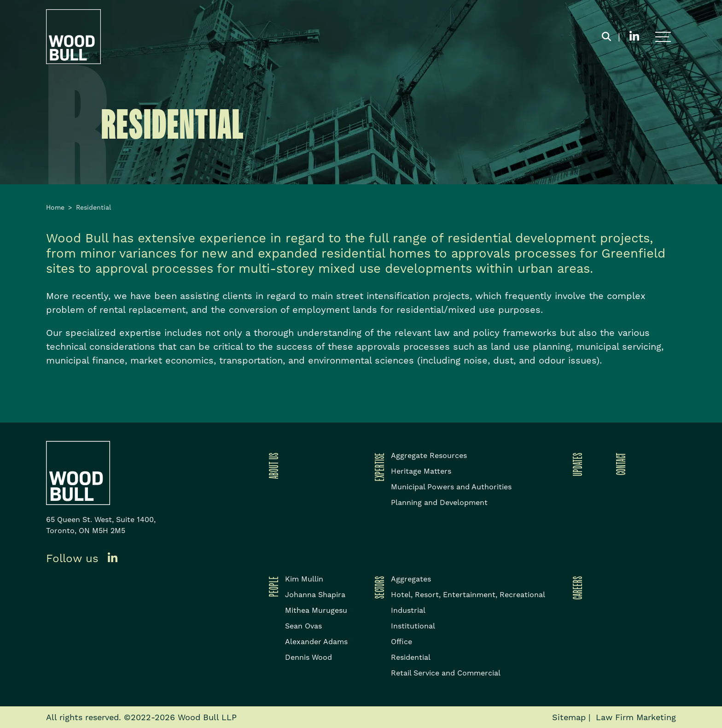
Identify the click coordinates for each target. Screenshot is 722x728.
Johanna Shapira (315, 595)
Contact (619, 464)
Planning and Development (439, 502)
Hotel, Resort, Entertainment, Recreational (468, 595)
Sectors (378, 587)
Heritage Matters (421, 471)
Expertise (378, 467)
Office (402, 642)
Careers (576, 588)
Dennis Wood (309, 657)
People (272, 586)
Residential (411, 657)
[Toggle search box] (606, 37)
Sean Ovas (303, 626)
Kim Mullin (304, 579)
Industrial (408, 610)
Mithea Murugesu (316, 610)
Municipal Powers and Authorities (451, 487)
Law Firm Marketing (636, 717)
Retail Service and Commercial (446, 673)
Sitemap (569, 717)
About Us (272, 466)
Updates (576, 464)
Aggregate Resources (429, 455)
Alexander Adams (316, 642)
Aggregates (411, 579)
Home (55, 207)
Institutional (413, 626)
